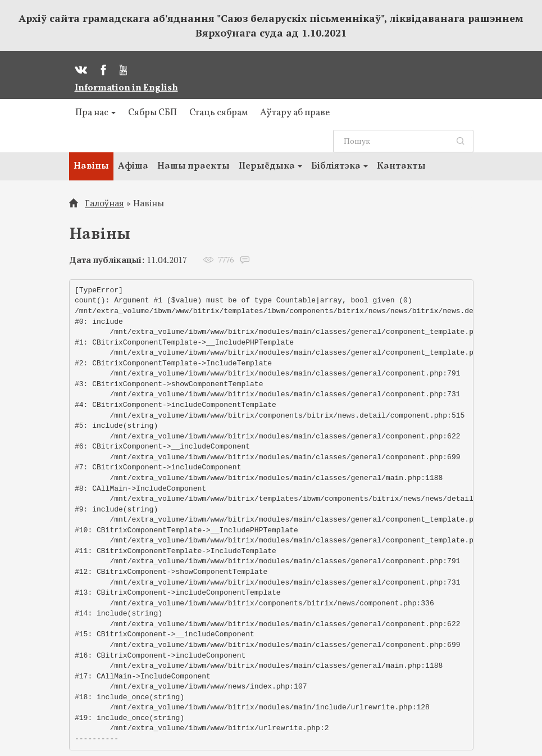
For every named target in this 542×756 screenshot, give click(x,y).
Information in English (126, 88)
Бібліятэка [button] (340, 166)
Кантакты (401, 166)
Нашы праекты (193, 166)
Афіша (133, 166)
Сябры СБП (152, 113)
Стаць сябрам (218, 113)
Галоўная (104, 203)
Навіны (91, 166)
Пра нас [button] (95, 113)
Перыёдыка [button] (270, 166)
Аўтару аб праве (295, 113)
